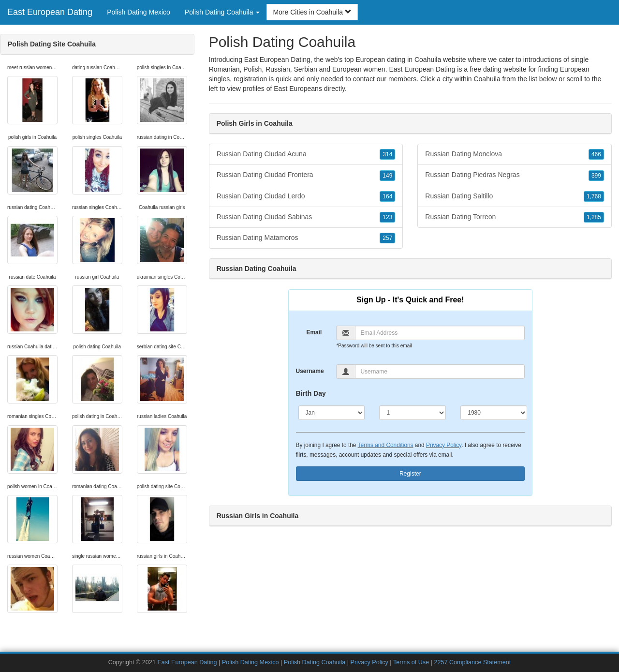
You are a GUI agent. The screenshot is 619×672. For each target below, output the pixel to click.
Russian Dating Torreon (515, 217)
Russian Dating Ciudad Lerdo (306, 196)
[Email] (440, 333)
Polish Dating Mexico (139, 12)
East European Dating (50, 12)
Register (410, 474)
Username (310, 371)
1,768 (594, 196)
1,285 (594, 217)
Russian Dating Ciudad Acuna (306, 154)
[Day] (413, 413)
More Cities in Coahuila (312, 12)
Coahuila (487, 79)
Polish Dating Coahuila (315, 662)
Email (314, 332)
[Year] (494, 413)
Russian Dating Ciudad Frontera (306, 175)
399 (596, 176)
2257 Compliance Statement (472, 662)
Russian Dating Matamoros (306, 238)
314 (387, 154)
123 (387, 217)
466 (596, 154)
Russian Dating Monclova (515, 154)
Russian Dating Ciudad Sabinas (306, 217)
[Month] (332, 413)
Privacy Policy (444, 445)
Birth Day (311, 393)
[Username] (440, 372)
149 (387, 176)
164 (387, 196)
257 (387, 238)
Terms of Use (411, 662)
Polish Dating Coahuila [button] (222, 12)
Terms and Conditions (386, 445)
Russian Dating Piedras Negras (515, 175)
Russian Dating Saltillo (515, 196)
